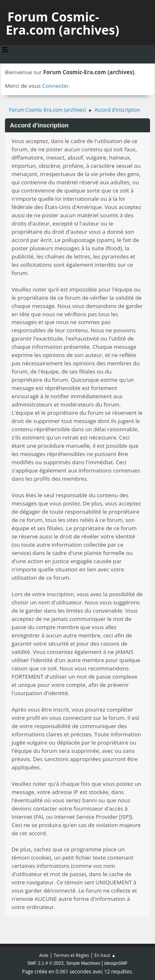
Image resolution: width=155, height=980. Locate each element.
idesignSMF (116, 963)
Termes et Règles (72, 955)
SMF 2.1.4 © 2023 (45, 963)
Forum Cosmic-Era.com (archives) (62, 23)
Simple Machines (83, 963)
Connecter (55, 86)
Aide (44, 955)
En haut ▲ (105, 955)
